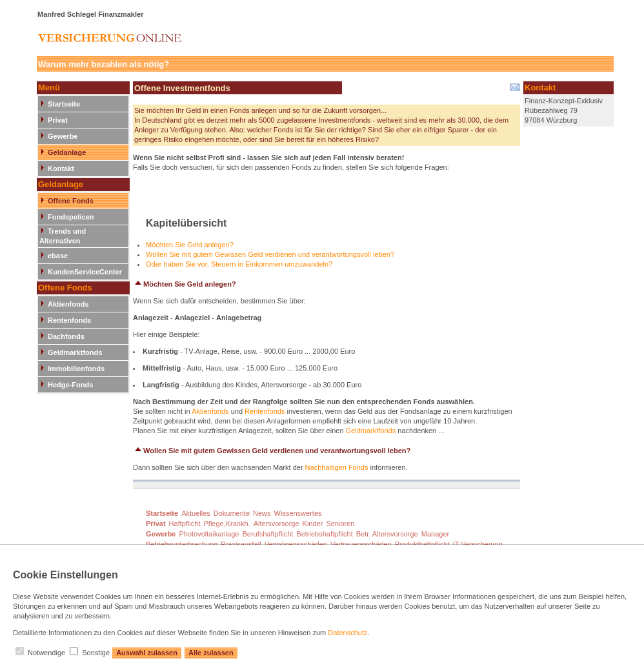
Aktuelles (196, 513)
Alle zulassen (211, 653)
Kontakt (61, 168)
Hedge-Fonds (70, 385)
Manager (435, 534)
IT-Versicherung (478, 544)
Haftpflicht (185, 524)
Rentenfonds (69, 320)
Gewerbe (63, 136)
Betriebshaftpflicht (324, 534)
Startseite (64, 104)
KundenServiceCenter (85, 272)
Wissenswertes (298, 513)
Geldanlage (67, 152)
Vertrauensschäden (361, 544)
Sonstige (96, 653)
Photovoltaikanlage (209, 534)
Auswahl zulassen (147, 653)
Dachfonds (66, 336)
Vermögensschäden (296, 544)
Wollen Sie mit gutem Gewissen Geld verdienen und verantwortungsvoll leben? (270, 254)
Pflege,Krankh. (227, 524)
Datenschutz (347, 633)
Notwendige (46, 653)
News (262, 513)
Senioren (340, 524)
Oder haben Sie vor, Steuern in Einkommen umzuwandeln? (239, 264)
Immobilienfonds (76, 369)
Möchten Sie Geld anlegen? (190, 245)
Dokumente (232, 513)
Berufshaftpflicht (267, 534)
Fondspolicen (71, 217)
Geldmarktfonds (75, 352)
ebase (58, 256)
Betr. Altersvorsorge (387, 534)
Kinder (313, 524)
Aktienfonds (68, 304)
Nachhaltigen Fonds (337, 467)
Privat (58, 120)
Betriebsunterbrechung (182, 544)
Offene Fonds (71, 201)
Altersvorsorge (277, 524)
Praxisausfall (241, 544)
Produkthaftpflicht (422, 544)
